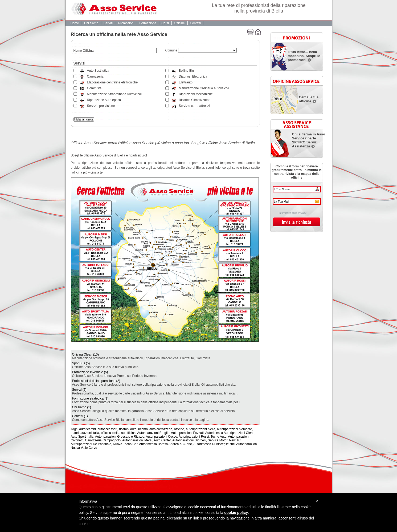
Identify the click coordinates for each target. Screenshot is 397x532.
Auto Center (162, 440)
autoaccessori (107, 429)
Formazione (148, 23)
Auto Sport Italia (82, 437)
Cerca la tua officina (309, 99)
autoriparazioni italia (85, 433)
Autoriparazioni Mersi (137, 440)
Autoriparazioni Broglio (153, 433)
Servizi (108, 23)
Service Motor (217, 440)
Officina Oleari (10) (85, 354)
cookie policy (236, 513)
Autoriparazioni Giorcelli (189, 440)
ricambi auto (128, 429)
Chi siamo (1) (82, 407)
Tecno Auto (218, 437)
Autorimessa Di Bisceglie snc (214, 444)
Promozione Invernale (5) (90, 372)
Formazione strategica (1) (90, 398)
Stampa (250, 32)
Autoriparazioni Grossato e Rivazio (120, 437)
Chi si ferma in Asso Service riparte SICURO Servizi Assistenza (309, 140)
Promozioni (126, 23)
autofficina (128, 433)
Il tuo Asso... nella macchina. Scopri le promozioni (304, 56)
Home (75, 23)
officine (179, 429)
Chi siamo (91, 23)
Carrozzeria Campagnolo (103, 440)
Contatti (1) (80, 416)
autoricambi (88, 429)
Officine (179, 23)
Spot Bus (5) (81, 363)
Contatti (195, 23)
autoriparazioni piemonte (234, 429)
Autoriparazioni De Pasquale (91, 444)
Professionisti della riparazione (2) (96, 381)
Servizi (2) (79, 390)
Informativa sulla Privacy (293, 213)
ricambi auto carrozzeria (155, 429)
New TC (235, 440)
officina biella (110, 433)
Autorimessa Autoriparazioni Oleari (230, 433)
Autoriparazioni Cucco (161, 437)
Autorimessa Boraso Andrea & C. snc (165, 444)
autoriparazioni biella (200, 429)
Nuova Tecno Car (125, 444)
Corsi (165, 23)
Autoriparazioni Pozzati (187, 433)
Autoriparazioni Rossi (194, 437)
